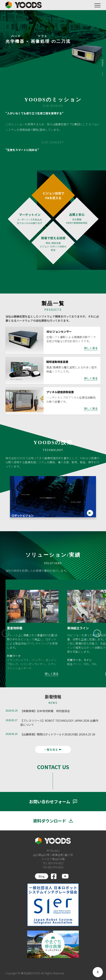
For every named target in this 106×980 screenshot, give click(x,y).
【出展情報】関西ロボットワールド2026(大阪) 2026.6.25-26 (58, 734)
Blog (42, 876)
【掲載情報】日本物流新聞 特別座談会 (45, 711)
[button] (97, 633)
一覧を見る (53, 750)
